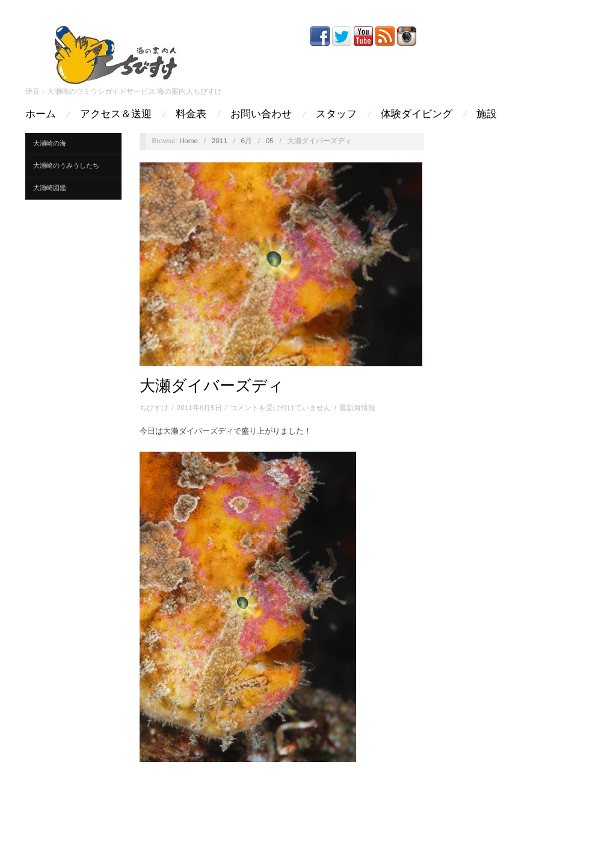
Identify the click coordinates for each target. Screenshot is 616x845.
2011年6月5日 (199, 407)
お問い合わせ (261, 114)
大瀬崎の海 (50, 143)
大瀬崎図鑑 (50, 188)
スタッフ (336, 114)
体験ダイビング (417, 114)
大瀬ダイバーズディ (212, 386)
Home (189, 140)
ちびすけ (154, 407)
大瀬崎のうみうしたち (66, 165)
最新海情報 (357, 407)
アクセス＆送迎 (116, 114)
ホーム (41, 114)
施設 (487, 114)
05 (270, 140)
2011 (220, 140)
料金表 (191, 114)
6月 (246, 140)
